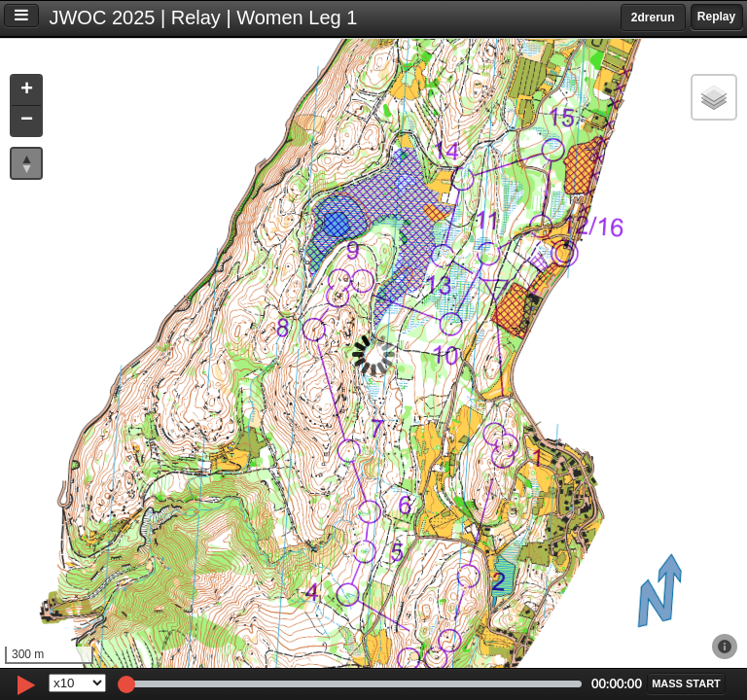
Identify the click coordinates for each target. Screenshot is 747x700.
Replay (716, 17)
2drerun (653, 17)
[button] (26, 91)
